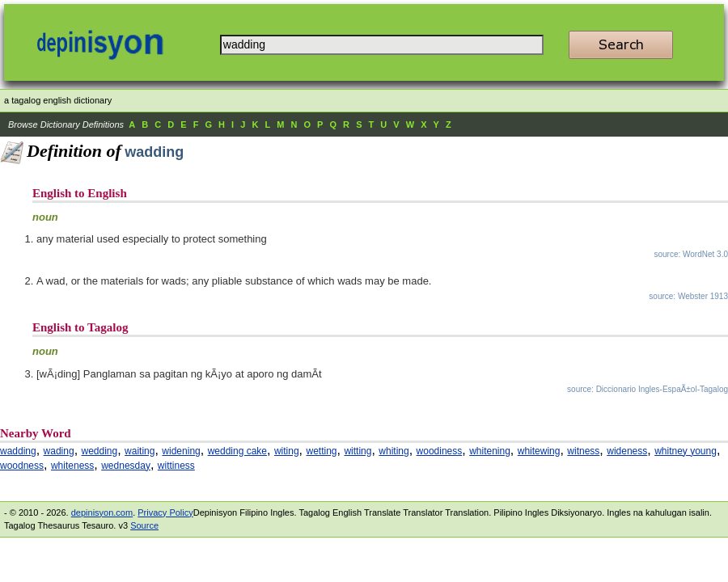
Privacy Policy (165, 512)
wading (59, 451)
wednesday (126, 466)
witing (287, 451)
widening (181, 451)
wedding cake (237, 451)
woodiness (440, 451)
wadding (18, 451)
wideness (627, 451)
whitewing (539, 451)
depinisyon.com (102, 512)
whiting (394, 451)
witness (583, 451)
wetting (321, 451)
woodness (22, 466)
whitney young (686, 451)
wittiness (176, 466)
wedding (100, 451)
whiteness (72, 466)
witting (358, 451)
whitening (490, 451)
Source (144, 525)
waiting (140, 451)
